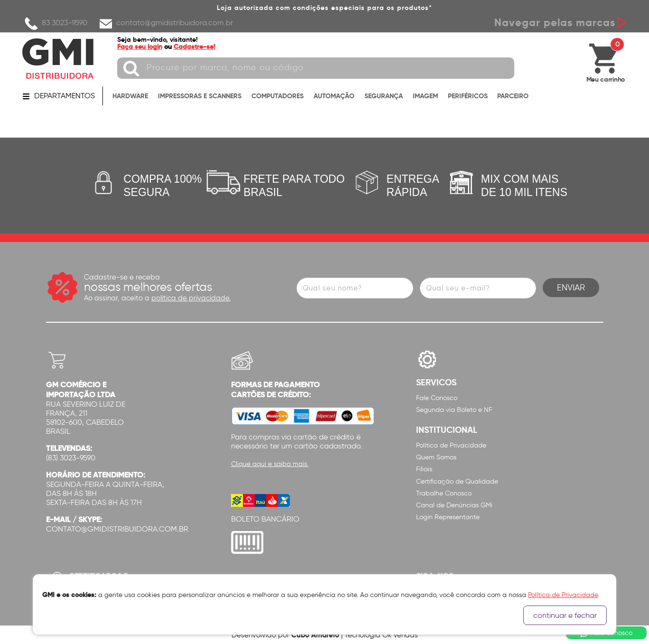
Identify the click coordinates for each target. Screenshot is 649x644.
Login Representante (448, 517)
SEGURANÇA (384, 96)
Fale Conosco (437, 398)
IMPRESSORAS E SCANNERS (200, 96)
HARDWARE (130, 96)
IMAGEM (425, 96)
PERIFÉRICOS (468, 96)
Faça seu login (140, 47)
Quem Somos (436, 457)
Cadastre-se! (195, 47)
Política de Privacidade (451, 445)
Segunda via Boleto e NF (454, 410)
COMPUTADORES (278, 96)
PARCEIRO (513, 96)
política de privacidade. (191, 298)
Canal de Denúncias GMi (454, 505)
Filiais (424, 469)
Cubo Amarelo (315, 635)
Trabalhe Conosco (444, 493)
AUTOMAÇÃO (334, 96)
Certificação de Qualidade (457, 481)
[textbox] (316, 68)
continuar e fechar (565, 615)
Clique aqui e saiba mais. (270, 464)
